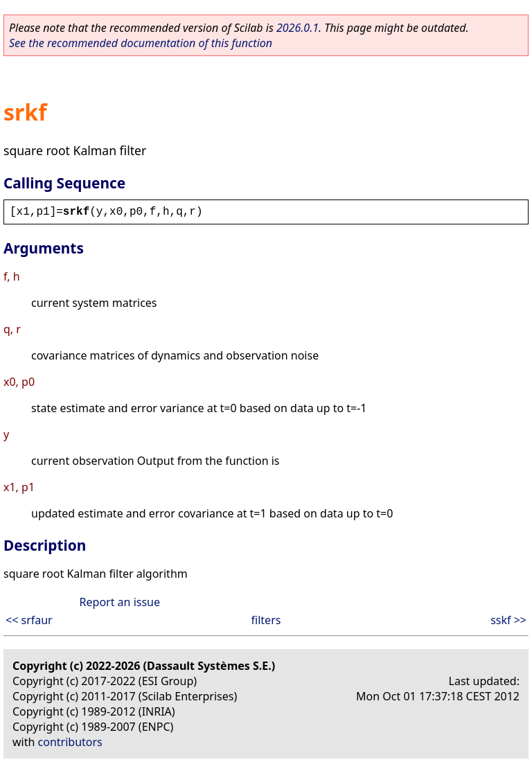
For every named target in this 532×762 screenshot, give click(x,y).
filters (266, 620)
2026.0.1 (298, 28)
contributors (70, 742)
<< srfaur (29, 620)
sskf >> (508, 620)
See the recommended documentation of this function (141, 43)
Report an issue (120, 602)
